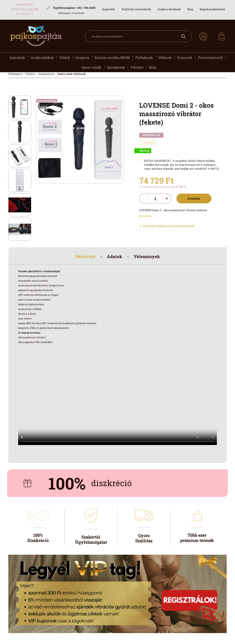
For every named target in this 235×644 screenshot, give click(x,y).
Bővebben (146, 216)
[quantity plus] (167, 198)
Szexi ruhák (92, 67)
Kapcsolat (109, 9)
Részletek (83, 257)
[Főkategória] (16, 74)
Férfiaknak (144, 58)
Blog (190, 9)
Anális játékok (42, 58)
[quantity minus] (144, 198)
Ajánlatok (17, 58)
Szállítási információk (136, 9)
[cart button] (222, 35)
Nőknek (165, 58)
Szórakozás (116, 67)
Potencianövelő (210, 58)
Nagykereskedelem (212, 9)
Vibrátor (137, 67)
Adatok (115, 257)
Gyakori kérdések (169, 9)
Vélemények (149, 257)
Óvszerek (185, 58)
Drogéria (82, 58)
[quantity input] (155, 198)
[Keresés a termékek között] (138, 36)
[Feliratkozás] (167, 226)
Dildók (65, 58)
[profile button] (203, 36)
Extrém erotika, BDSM (112, 58)
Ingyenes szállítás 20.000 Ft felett (25, 9)
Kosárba (192, 198)
